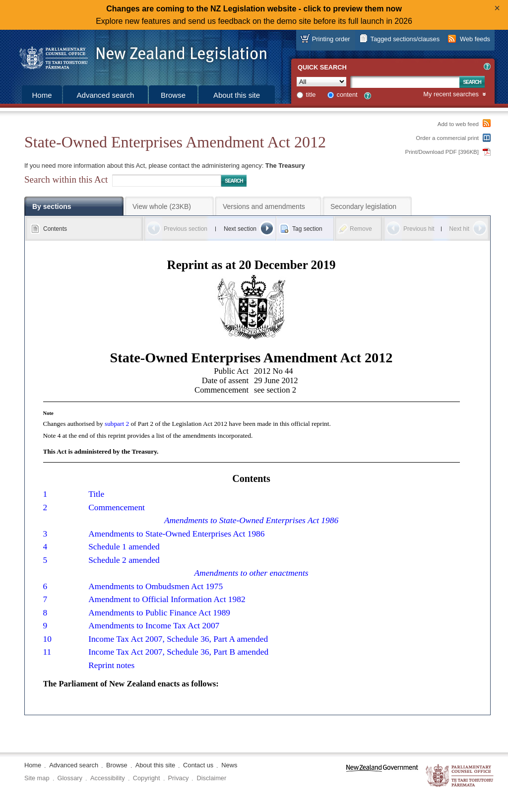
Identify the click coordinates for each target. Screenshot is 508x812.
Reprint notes (111, 665)
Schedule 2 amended (124, 560)
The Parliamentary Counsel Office (460, 776)
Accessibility (108, 778)
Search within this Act (66, 179)
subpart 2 (117, 424)
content (347, 95)
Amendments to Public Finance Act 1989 (159, 613)
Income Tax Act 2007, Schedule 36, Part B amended (178, 652)
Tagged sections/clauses (405, 39)
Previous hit (419, 229)
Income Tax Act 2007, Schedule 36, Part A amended (178, 639)
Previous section (186, 229)
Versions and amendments (264, 206)
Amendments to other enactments (252, 573)
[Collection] (321, 82)
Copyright (147, 778)
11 (47, 652)
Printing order (331, 39)
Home (42, 95)
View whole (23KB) (162, 206)
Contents (55, 229)
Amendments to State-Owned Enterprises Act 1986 (251, 520)
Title (96, 494)
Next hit (459, 229)
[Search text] (405, 82)
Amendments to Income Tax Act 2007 (154, 626)
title (311, 95)
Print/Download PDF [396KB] (442, 152)
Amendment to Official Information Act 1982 (167, 599)
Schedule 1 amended (124, 547)
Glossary (70, 778)
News (229, 765)
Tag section (307, 229)
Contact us (198, 765)
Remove (361, 229)
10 (47, 639)
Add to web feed (458, 124)
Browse (173, 95)
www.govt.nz (382, 776)
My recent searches (451, 95)
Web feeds (475, 39)
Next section (240, 229)
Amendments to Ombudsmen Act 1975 (156, 586)
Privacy (179, 778)
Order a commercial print (447, 138)
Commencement (117, 507)
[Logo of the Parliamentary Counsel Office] (138, 55)
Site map (37, 778)
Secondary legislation (363, 206)
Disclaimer (211, 778)
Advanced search (106, 95)
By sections (52, 206)
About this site (237, 95)
